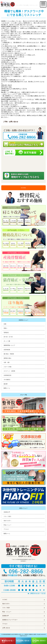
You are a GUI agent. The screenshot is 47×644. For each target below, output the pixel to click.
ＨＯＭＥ (23, 188)
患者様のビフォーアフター (10, 620)
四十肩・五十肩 (8, 337)
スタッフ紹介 (7, 516)
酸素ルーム (7, 388)
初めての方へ (7, 521)
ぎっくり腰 (7, 341)
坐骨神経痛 (7, 350)
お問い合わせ (6, 628)
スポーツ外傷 (7, 367)
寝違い (6, 328)
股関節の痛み (7, 358)
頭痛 (5, 324)
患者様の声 (7, 512)
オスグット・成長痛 (9, 371)
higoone (26, 636)
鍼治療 (6, 384)
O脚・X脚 (7, 362)
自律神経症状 (7, 375)
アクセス (6, 529)
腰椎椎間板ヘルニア (9, 345)
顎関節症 (6, 333)
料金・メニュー (7, 612)
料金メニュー (7, 525)
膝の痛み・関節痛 (9, 354)
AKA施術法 (7, 380)
